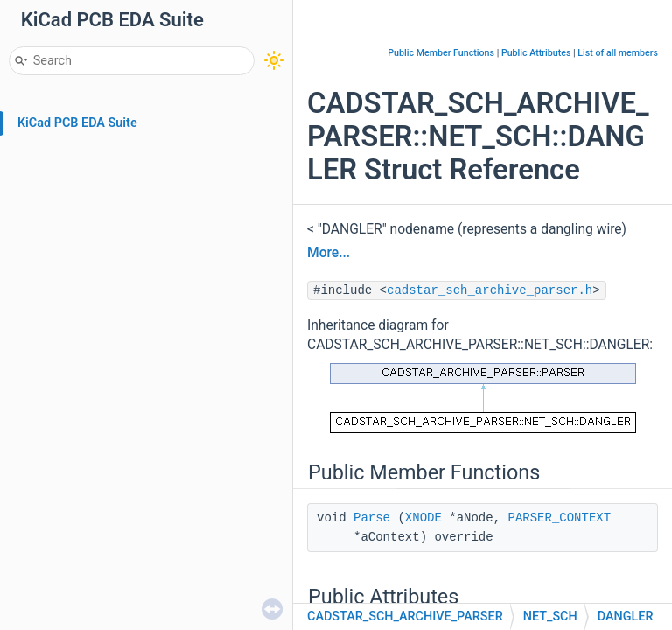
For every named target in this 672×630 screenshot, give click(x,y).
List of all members (618, 53)
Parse (372, 518)
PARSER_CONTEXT (559, 518)
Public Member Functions (441, 53)
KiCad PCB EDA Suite (77, 123)
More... (329, 253)
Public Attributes (536, 53)
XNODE (423, 518)
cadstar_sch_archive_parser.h (490, 290)
